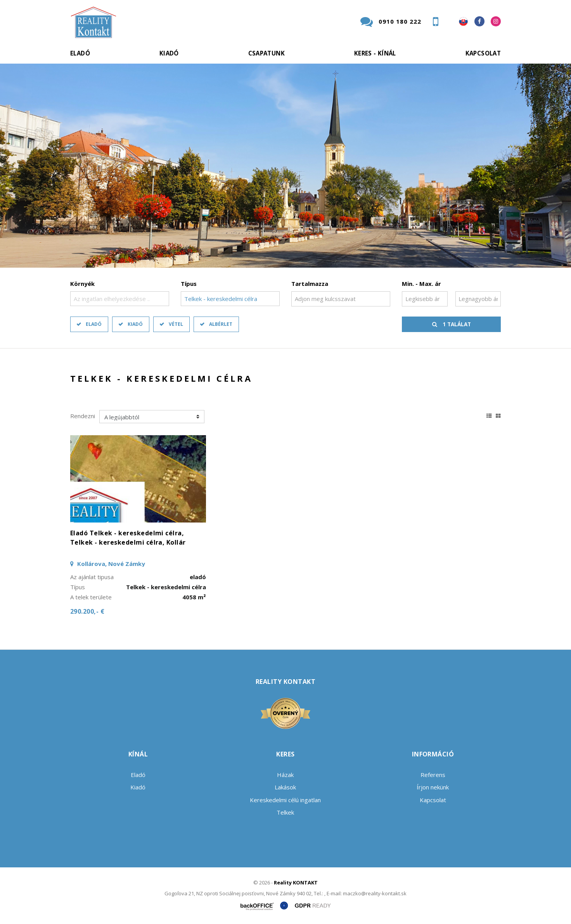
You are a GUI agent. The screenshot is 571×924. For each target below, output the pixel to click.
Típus (189, 284)
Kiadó (169, 53)
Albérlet (221, 324)
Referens (433, 775)
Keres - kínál (375, 53)
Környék (82, 284)
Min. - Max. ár (421, 284)
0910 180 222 (400, 21)
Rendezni (83, 416)
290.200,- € (87, 611)
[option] (285, 166)
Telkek (285, 812)
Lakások (285, 787)
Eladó (80, 53)
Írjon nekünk (433, 787)
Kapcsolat (483, 53)
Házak (285, 775)
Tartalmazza (310, 284)
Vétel (176, 324)
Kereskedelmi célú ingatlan (285, 800)
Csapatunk (266, 53)
